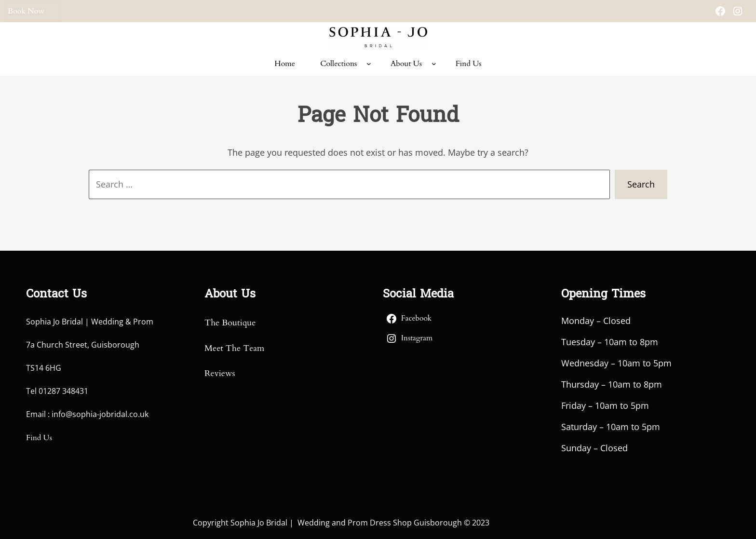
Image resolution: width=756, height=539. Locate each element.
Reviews (220, 373)
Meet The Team (234, 348)
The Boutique (230, 323)
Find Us (39, 438)
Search (641, 184)
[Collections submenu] (369, 64)
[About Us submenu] (434, 64)
